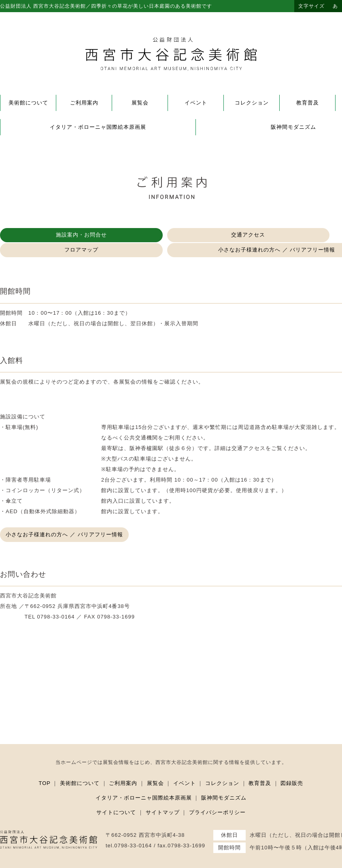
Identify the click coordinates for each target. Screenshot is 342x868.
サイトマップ (163, 797)
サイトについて (116, 797)
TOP (45, 768)
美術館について (28, 103)
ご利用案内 (84, 103)
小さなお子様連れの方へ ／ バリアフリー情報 (67, 519)
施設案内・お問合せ (36, 235)
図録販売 (292, 768)
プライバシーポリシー (217, 797)
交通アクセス (115, 235)
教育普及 (308, 103)
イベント (196, 103)
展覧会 (140, 103)
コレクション (252, 103)
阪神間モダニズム (224, 782)
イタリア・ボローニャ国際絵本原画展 (98, 127)
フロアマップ (194, 235)
